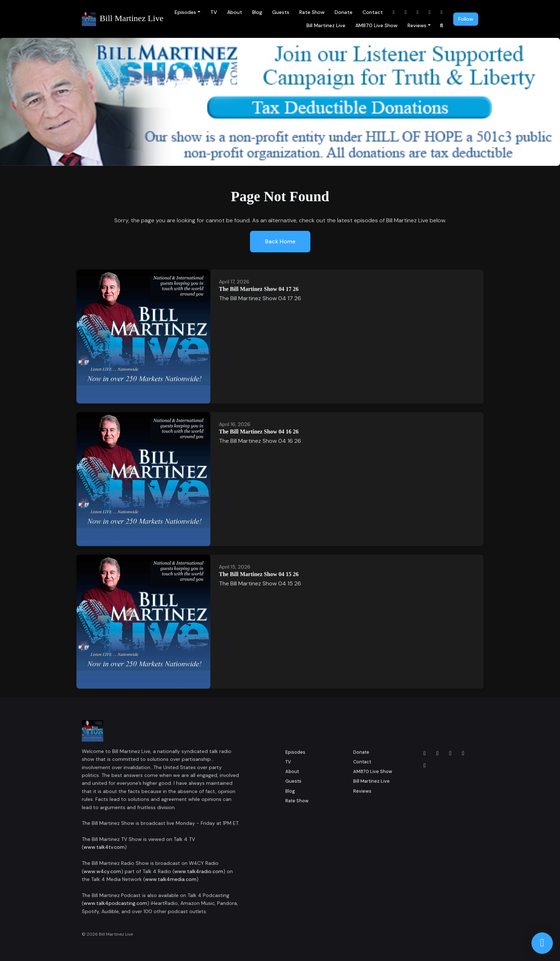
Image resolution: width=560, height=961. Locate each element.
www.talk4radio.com (199, 871)
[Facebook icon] (425, 753)
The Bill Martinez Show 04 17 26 (259, 289)
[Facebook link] (394, 12)
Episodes (185, 12)
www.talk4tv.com (104, 847)
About (235, 12)
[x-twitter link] (442, 12)
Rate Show (312, 12)
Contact (373, 12)
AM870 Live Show (376, 25)
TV (214, 12)
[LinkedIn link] (418, 12)
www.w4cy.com (102, 871)
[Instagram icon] (437, 753)
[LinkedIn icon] (450, 753)
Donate (344, 12)
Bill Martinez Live (326, 25)
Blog (257, 12)
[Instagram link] (406, 12)
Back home (280, 241)
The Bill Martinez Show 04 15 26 (259, 574)
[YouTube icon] (425, 766)
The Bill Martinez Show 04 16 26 (259, 432)
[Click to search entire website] (442, 26)
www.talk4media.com (171, 879)
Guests (281, 12)
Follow (466, 19)
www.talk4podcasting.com (115, 903)
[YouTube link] (430, 12)
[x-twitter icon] (463, 753)
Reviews (417, 25)
